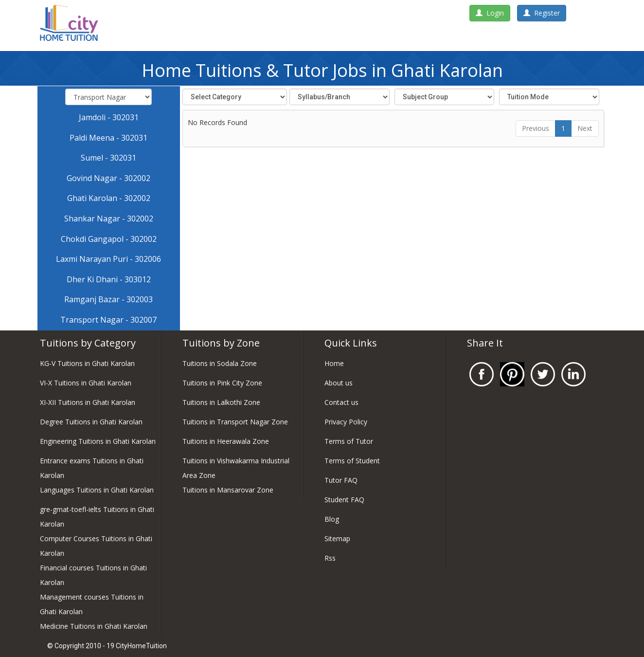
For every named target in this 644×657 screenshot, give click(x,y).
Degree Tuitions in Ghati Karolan (91, 422)
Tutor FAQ (341, 480)
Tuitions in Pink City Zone (222, 383)
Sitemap (337, 538)
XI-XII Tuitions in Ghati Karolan (88, 402)
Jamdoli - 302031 (109, 117)
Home (334, 363)
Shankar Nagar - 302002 (109, 219)
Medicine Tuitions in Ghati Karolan (94, 626)
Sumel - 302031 (108, 158)
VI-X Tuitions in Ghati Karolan (86, 383)
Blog (332, 519)
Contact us (341, 402)
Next (585, 128)
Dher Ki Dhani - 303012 (109, 279)
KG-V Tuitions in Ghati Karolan (87, 363)
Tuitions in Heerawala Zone (226, 441)
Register (542, 13)
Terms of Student (352, 461)
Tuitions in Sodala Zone (220, 363)
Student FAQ (344, 500)
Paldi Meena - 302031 (108, 138)
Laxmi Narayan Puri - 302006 (108, 259)
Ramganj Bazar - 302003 (108, 299)
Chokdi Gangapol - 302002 (109, 239)
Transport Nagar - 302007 (108, 320)
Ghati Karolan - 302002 (109, 198)
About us (339, 383)
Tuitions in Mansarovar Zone (228, 490)
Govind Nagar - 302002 (108, 178)
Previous (536, 128)
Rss (330, 558)
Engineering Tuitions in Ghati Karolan (98, 441)
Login (490, 13)
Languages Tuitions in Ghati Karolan (97, 490)
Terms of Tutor (349, 441)
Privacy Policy (346, 422)
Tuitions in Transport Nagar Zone (235, 422)
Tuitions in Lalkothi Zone (221, 402)
